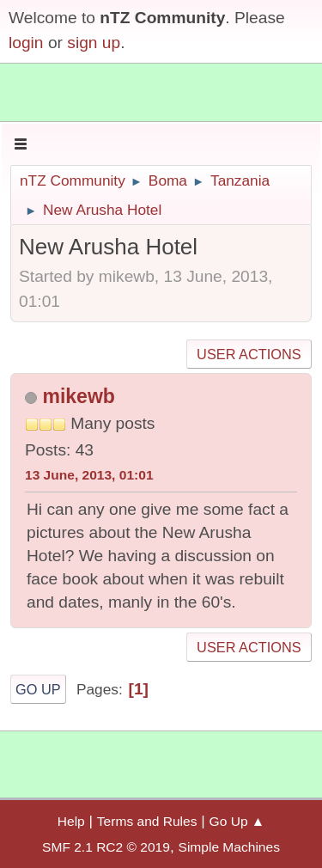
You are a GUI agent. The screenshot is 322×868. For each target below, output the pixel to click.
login (26, 43)
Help (71, 821)
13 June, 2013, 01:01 (89, 475)
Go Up (38, 689)
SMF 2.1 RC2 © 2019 (106, 847)
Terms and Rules (147, 821)
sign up (94, 43)
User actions (249, 354)
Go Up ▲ (237, 821)
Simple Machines (229, 847)
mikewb (78, 396)
